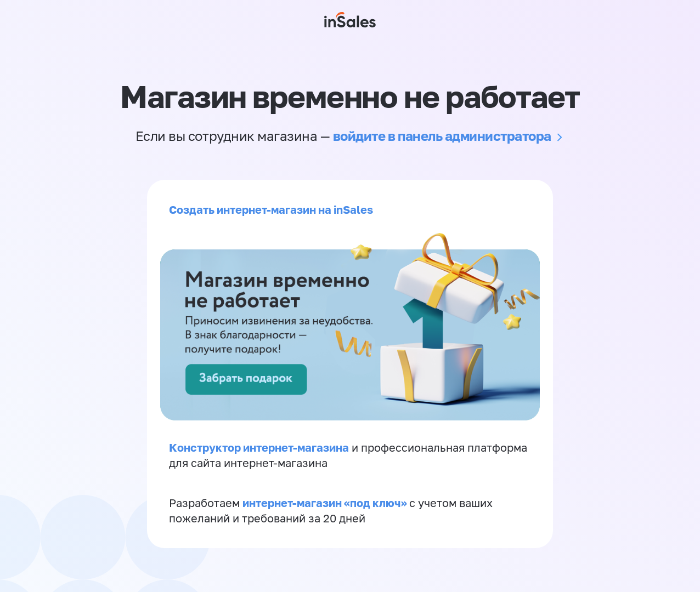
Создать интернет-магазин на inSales (271, 209)
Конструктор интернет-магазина (259, 447)
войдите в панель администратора (442, 136)
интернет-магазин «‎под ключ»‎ (326, 503)
